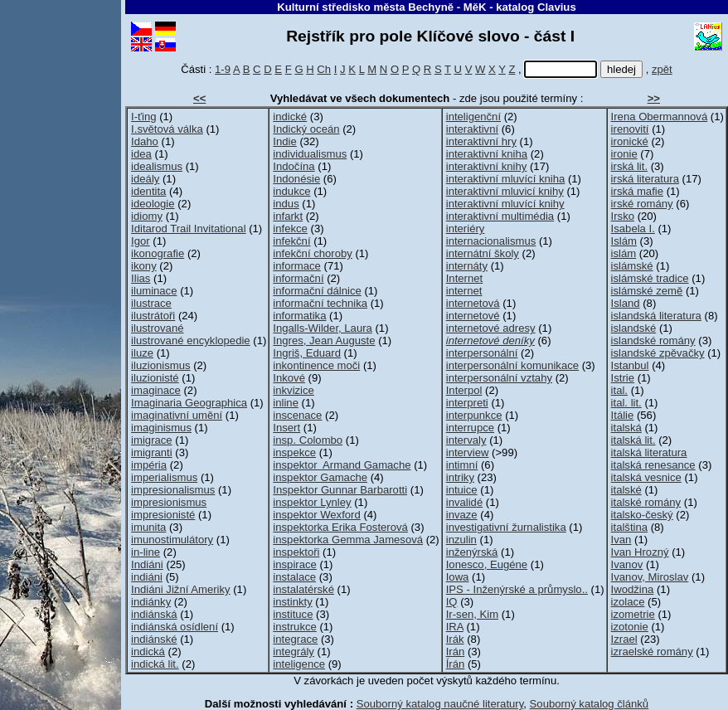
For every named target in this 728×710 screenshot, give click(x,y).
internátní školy (483, 253)
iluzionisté (155, 378)
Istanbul (630, 365)
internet (464, 291)
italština (629, 527)
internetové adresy (491, 328)
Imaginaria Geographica (189, 403)
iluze (142, 353)
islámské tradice (650, 278)
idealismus (157, 166)
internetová (473, 303)
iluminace (154, 291)
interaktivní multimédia (500, 216)
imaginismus (161, 428)
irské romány (642, 204)
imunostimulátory (172, 540)
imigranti (152, 452)
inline (286, 403)
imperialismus (164, 477)
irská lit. (629, 166)
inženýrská (472, 552)
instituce (293, 614)
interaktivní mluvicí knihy (505, 191)
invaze (462, 515)
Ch (324, 69)
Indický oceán (306, 129)
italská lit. (633, 440)
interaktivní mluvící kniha (506, 179)
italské (626, 490)
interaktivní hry (481, 141)
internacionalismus (491, 241)
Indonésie (296, 179)
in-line (146, 552)
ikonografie (158, 253)
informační (298, 278)
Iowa (458, 577)
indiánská (154, 614)
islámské (632, 266)
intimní (462, 465)
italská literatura (649, 452)
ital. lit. (626, 403)
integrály (294, 652)
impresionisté (163, 515)
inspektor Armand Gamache (342, 465)
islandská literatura (656, 316)
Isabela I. (633, 229)
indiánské (154, 639)
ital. (619, 390)
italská (626, 428)
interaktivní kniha (487, 154)
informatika (299, 316)
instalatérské (303, 589)
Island (626, 303)
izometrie (633, 614)
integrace (295, 639)
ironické (630, 141)
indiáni (147, 577)
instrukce (294, 627)
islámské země (647, 291)
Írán (456, 664)
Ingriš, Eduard (307, 353)
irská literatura (645, 179)
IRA (455, 627)
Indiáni (147, 564)
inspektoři (296, 552)
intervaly (466, 440)
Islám (624, 241)
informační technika (320, 303)
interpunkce (474, 415)
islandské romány (653, 340)
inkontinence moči (316, 365)
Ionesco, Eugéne (487, 564)
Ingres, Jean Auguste (324, 340)
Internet (464, 278)
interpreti (467, 403)
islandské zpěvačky (658, 353)
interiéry (466, 229)
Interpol (464, 390)
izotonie (630, 627)
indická (148, 652)
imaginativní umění (177, 415)
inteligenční (473, 117)
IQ (452, 602)
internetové (473, 316)
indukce (291, 191)
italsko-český (642, 515)
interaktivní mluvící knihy (505, 204)
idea (141, 154)
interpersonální (482, 353)
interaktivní (472, 129)
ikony (144, 266)
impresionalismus (173, 490)
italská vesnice (646, 477)
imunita (148, 527)
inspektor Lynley (312, 502)
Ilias (141, 278)
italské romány (646, 502)
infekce (290, 229)
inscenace (297, 415)
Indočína (294, 166)
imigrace (152, 440)
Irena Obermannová (660, 117)
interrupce (470, 428)
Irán (456, 652)
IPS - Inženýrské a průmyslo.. (517, 589)
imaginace (156, 390)
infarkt (288, 216)
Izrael (624, 639)
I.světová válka (167, 129)
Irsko (623, 216)
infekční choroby (312, 253)
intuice (462, 490)
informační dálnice (317, 291)
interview (468, 452)
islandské (634, 328)
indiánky (151, 602)
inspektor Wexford (316, 515)
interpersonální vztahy (499, 378)
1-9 (223, 69)
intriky (460, 477)
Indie (284, 141)
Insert (286, 428)
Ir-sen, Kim (472, 614)
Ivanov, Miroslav (650, 577)
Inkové (289, 378)
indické (290, 117)
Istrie (623, 378)
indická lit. (155, 664)
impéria (149, 465)
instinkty (292, 602)
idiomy (147, 216)
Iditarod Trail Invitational (188, 229)
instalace (294, 577)
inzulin (461, 540)
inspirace (294, 564)
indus (286, 204)
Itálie (623, 415)
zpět (662, 69)
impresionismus (169, 502)
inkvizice (294, 390)
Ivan (621, 540)
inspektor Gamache (320, 477)
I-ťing (143, 117)
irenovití (630, 129)
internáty (467, 266)
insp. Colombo (308, 440)
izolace (628, 602)
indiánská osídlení (175, 627)
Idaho (145, 141)
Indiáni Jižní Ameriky (181, 589)
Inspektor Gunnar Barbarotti (340, 490)
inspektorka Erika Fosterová (340, 527)
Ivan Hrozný (640, 552)
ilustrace (151, 303)
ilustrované (157, 328)
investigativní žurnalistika (506, 527)
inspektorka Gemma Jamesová (348, 540)
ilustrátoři (153, 316)
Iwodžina (633, 589)
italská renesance (653, 465)
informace (297, 266)
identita (148, 191)
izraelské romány (652, 652)
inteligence (299, 664)
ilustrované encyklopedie (191, 340)
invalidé (464, 502)
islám (624, 253)
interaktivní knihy (487, 166)
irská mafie (637, 191)
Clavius (557, 7)
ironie (624, 154)
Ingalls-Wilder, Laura (323, 328)
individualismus (310, 154)
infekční (291, 241)
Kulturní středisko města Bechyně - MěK (381, 7)
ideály (145, 179)
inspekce (294, 452)
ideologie (153, 204)
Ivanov (627, 564)
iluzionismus (160, 365)
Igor (141, 241)
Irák (455, 639)
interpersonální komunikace (512, 365)
